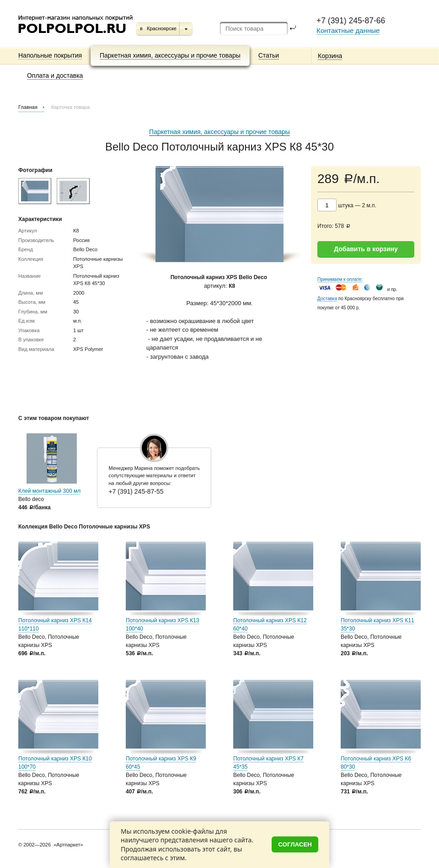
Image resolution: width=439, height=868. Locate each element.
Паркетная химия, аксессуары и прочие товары (170, 55)
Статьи (269, 55)
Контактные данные (348, 30)
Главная (28, 107)
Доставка (327, 299)
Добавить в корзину (366, 249)
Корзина (330, 56)
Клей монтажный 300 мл (49, 491)
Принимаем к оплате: (340, 279)
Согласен (295, 844)
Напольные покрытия (50, 55)
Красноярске (162, 28)
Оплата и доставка (55, 75)
